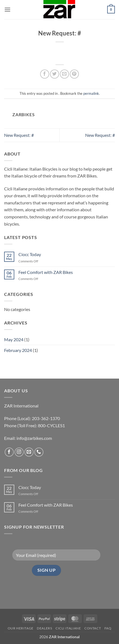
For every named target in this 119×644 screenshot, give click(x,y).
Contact (93, 628)
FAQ (108, 628)
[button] (7, 9)
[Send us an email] (29, 452)
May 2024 (14, 339)
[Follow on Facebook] (9, 452)
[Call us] (39, 452)
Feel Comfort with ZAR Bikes (46, 272)
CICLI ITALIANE (68, 628)
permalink (91, 93)
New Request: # (19, 135)
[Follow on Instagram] (19, 452)
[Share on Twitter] (55, 74)
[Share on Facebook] (45, 74)
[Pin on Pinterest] (74, 74)
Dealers (44, 628)
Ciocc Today (30, 254)
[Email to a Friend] (64, 74)
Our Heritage (21, 628)
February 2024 (18, 350)
